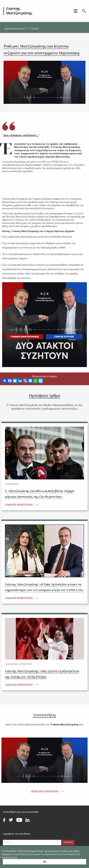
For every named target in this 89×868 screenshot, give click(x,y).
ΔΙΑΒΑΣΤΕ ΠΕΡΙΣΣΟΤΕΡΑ (19, 505)
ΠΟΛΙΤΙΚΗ (27, 664)
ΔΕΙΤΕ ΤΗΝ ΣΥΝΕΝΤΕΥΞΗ (44, 792)
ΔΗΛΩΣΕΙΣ (13, 484)
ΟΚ (45, 862)
